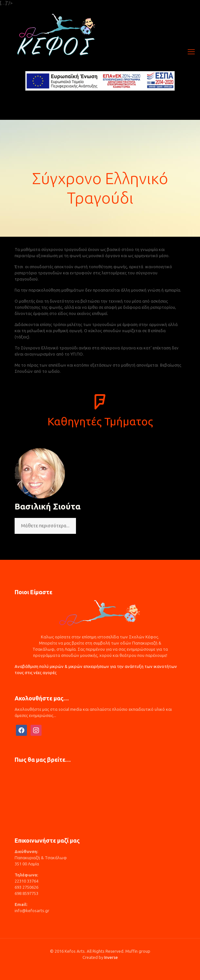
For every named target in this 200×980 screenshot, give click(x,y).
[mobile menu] (191, 52)
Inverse (111, 957)
